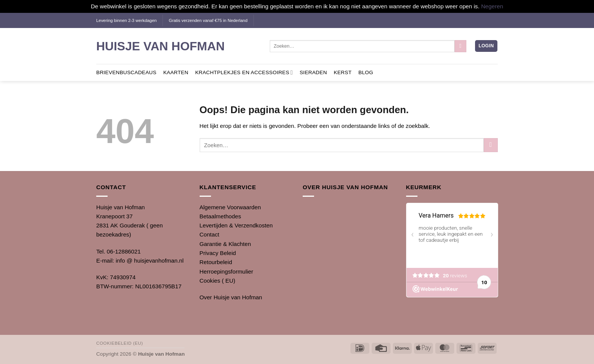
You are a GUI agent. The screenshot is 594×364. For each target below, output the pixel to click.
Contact (209, 234)
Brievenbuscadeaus (126, 72)
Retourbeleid (216, 262)
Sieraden (313, 72)
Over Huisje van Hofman (231, 297)
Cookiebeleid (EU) (120, 343)
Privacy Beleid (218, 253)
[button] (486, 46)
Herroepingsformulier (227, 271)
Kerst (343, 72)
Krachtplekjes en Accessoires (244, 72)
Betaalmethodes (220, 216)
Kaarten (176, 72)
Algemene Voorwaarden (230, 207)
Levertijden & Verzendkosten (236, 225)
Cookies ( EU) (218, 281)
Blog (366, 72)
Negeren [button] (492, 6)
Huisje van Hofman (160, 46)
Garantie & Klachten (225, 244)
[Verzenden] (460, 46)
